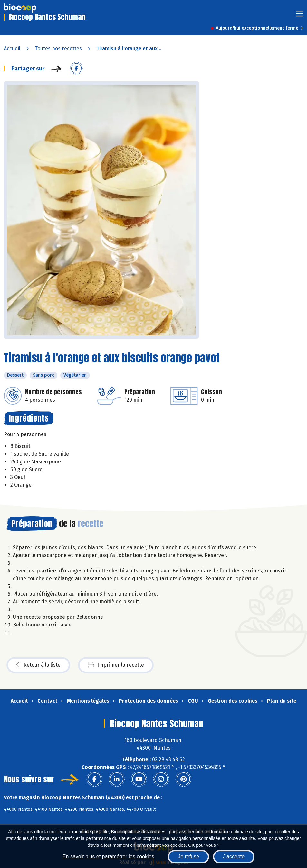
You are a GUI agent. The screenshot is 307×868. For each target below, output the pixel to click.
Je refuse (188, 857)
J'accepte (234, 857)
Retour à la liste (38, 665)
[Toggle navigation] (300, 16)
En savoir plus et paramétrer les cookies (108, 857)
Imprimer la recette (116, 665)
